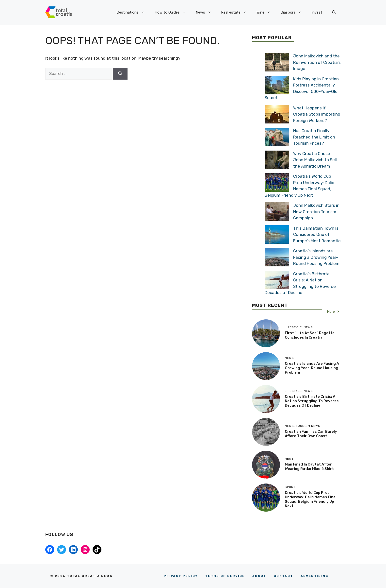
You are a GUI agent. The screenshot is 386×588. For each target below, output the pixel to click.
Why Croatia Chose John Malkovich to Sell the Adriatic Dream (315, 160)
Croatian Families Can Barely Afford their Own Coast (311, 434)
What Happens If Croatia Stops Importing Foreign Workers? (317, 114)
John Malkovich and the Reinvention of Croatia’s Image (317, 62)
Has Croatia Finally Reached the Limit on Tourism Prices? (314, 137)
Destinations (133, 12)
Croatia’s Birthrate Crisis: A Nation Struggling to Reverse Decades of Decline (312, 401)
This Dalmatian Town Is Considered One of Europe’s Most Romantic (317, 234)
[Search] (120, 74)
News (206, 12)
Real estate (236, 12)
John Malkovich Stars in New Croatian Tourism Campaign (316, 212)
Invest (317, 12)
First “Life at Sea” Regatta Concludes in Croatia (310, 335)
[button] (334, 12)
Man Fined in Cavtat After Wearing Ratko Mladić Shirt (309, 467)
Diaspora (293, 12)
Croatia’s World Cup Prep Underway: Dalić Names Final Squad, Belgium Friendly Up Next (311, 499)
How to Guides (173, 12)
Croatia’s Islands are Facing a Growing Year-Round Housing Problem (316, 257)
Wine (266, 12)
